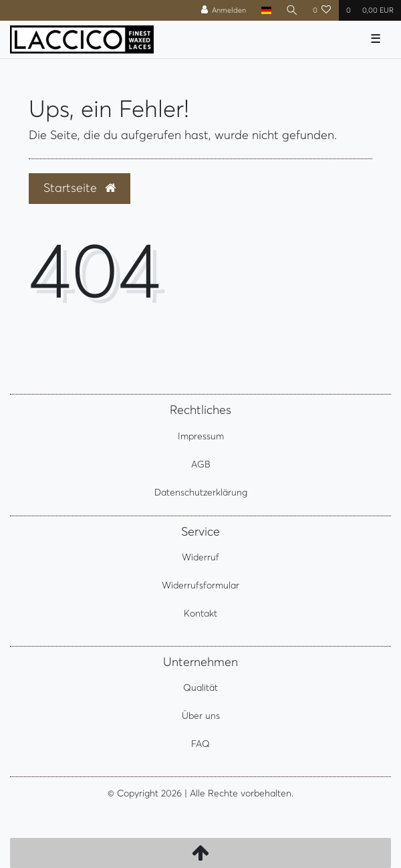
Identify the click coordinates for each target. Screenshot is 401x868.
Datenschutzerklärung (201, 492)
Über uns (201, 716)
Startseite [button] (80, 188)
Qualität (200, 687)
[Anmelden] (224, 10)
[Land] (266, 10)
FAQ (200, 744)
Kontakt (200, 613)
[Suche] (292, 10)
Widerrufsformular (200, 585)
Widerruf (200, 557)
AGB (201, 464)
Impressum (201, 436)
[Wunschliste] (322, 10)
